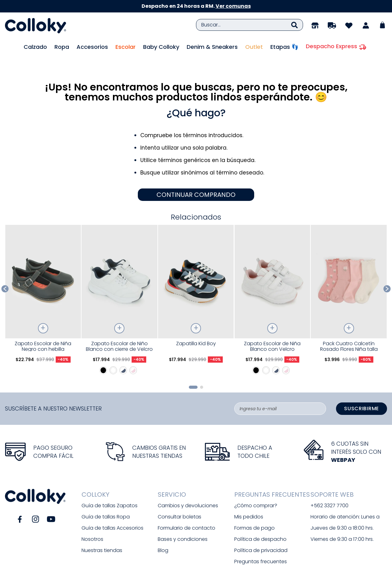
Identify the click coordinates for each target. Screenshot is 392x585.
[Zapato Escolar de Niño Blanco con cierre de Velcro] (119, 284)
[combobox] (250, 25)
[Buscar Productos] (294, 25)
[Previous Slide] (5, 271)
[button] (193, 369)
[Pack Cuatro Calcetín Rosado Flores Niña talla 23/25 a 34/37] (349, 284)
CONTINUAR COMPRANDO (196, 177)
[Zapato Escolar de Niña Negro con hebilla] (43, 284)
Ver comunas (233, 6)
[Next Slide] (387, 271)
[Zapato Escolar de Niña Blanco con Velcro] (272, 284)
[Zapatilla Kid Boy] (196, 284)
